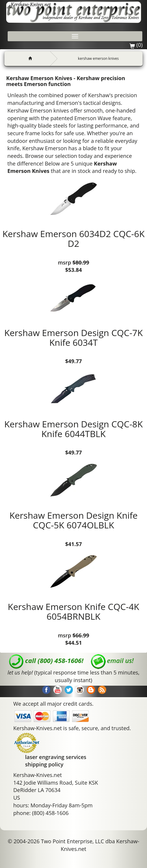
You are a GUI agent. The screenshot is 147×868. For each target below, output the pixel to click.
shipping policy (44, 764)
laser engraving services (56, 757)
